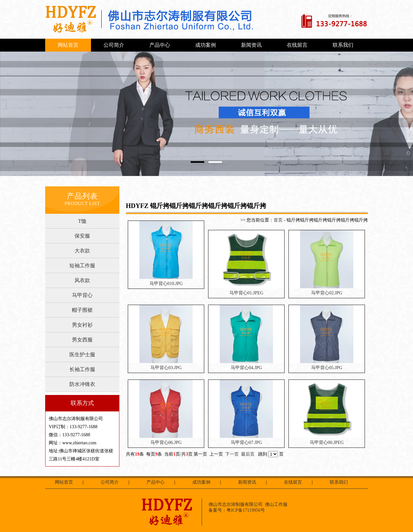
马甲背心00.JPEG (327, 443)
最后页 (248, 454)
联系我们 (343, 45)
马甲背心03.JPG (166, 368)
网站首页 (68, 45)
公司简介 (114, 45)
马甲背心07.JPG (246, 443)
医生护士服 (82, 355)
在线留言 (297, 45)
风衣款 (82, 280)
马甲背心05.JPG (327, 368)
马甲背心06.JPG (166, 443)
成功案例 (206, 45)
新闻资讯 (251, 45)
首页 (278, 220)
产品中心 (160, 45)
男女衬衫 (82, 325)
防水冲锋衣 (82, 384)
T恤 (82, 221)
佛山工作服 (276, 504)
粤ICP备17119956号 (246, 510)
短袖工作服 (82, 266)
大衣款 (82, 251)
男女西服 (82, 340)
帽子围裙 (82, 310)
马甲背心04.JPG (246, 368)
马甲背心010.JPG (166, 284)
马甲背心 (82, 295)
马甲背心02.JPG (327, 293)
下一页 (232, 454)
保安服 (82, 236)
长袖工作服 (82, 369)
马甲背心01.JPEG (246, 293)
